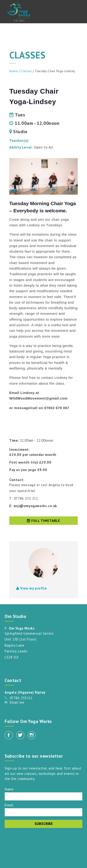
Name (9, 789)
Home (13, 71)
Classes (26, 71)
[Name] (43, 796)
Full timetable (43, 521)
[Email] (43, 812)
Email (9, 805)
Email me (17, 702)
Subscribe (44, 824)
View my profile (31, 588)
